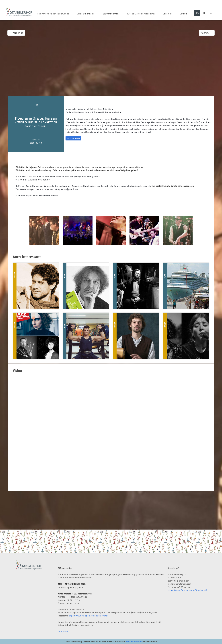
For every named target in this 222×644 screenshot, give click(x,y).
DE (197, 13)
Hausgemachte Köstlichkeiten (141, 14)
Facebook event (73, 138)
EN (211, 13)
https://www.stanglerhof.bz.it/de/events (88, 616)
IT (204, 13)
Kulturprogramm (111, 14)
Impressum (63, 631)
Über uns (167, 14)
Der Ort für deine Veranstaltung (53, 14)
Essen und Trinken (86, 14)
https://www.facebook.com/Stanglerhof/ (187, 590)
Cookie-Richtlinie (134, 642)
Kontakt (183, 14)
